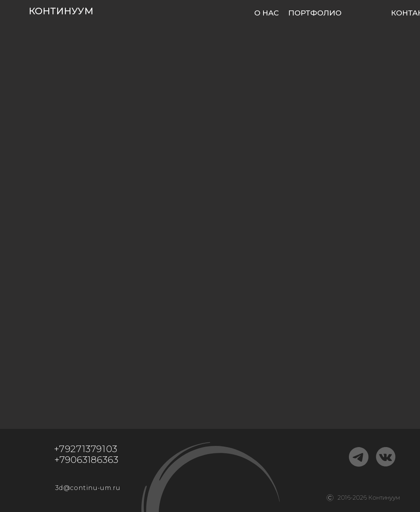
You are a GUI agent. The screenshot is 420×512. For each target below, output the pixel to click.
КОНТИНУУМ (61, 11)
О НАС (267, 13)
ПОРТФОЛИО (315, 13)
